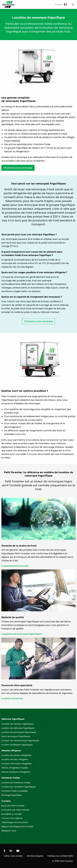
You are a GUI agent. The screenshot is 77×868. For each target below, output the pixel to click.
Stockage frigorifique (11, 795)
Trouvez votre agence (12, 818)
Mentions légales (35, 856)
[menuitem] (61, 5)
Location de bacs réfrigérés (15, 759)
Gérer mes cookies (13, 856)
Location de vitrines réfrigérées (16, 755)
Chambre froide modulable (15, 791)
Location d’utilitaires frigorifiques (17, 745)
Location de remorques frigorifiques (19, 732)
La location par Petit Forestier (15, 810)
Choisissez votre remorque (18, 168)
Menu (73, 4)
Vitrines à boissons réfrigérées (16, 772)
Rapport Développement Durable (17, 826)
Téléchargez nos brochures (15, 822)
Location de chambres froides (16, 783)
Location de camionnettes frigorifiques (20, 741)
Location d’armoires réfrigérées (16, 764)
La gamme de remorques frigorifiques (22, 634)
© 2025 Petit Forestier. (63, 861)
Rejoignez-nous (9, 831)
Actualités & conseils (11, 814)
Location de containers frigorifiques (19, 787)
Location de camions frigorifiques (18, 724)
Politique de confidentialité (60, 856)
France (61, 4)
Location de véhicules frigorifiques (18, 728)
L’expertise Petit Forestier (15, 566)
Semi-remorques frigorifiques (16, 736)
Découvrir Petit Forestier (13, 806)
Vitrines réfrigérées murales (15, 768)
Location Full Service (12, 699)
